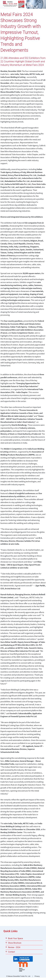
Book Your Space (16, 938)
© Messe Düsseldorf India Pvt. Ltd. (18, 976)
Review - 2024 (14, 947)
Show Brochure (15, 943)
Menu (4, 3)
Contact (12, 952)
